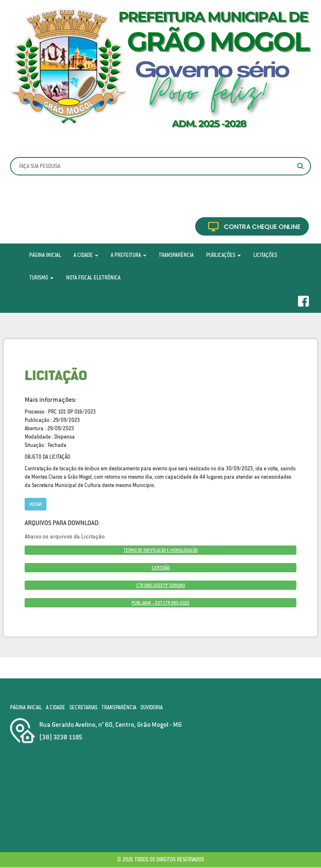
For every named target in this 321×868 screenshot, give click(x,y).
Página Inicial (45, 255)
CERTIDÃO (161, 568)
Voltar (36, 504)
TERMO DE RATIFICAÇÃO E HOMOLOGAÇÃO (161, 550)
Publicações (223, 255)
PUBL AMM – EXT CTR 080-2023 (160, 603)
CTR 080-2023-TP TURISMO (161, 585)
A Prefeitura (129, 255)
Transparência (176, 255)
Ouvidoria (152, 707)
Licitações (265, 255)
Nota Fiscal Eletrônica (93, 278)
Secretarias (83, 707)
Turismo (41, 278)
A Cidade (86, 255)
